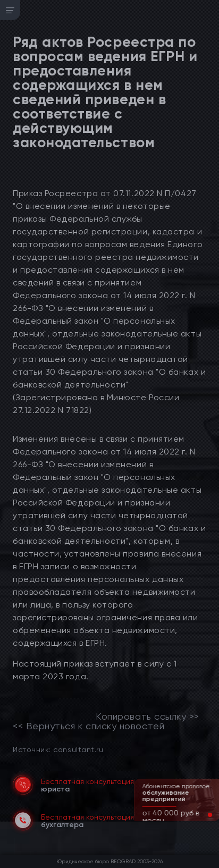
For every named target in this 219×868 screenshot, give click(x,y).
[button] (201, 815)
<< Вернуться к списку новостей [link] (89, 726)
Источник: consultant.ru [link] (58, 749)
